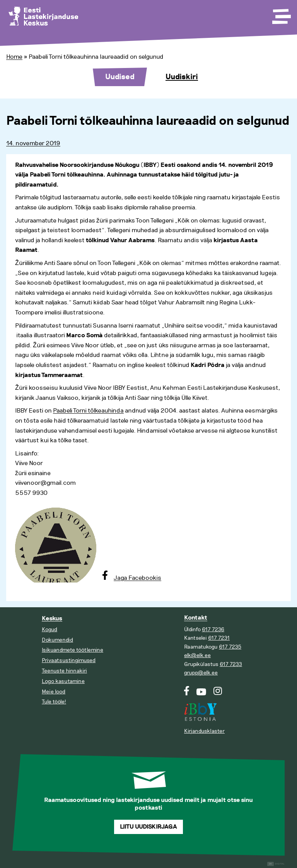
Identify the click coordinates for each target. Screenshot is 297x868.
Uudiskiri (182, 77)
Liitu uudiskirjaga (148, 827)
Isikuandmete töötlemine (73, 650)
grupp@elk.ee (201, 673)
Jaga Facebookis (137, 578)
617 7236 (213, 629)
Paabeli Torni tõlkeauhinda (88, 411)
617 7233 (231, 664)
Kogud (49, 629)
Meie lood (54, 692)
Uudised (120, 77)
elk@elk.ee (197, 655)
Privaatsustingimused (69, 660)
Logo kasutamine (63, 681)
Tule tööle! (54, 702)
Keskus (52, 619)
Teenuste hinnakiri (64, 671)
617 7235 (230, 647)
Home (14, 57)
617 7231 (219, 638)
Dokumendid (57, 640)
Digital (276, 864)
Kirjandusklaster (204, 731)
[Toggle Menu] (281, 14)
